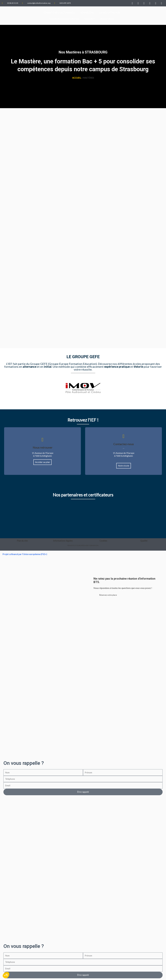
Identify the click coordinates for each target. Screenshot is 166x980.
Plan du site (22, 541)
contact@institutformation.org (124, 448)
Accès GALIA (107, 19)
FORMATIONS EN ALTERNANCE (59, 13)
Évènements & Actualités (64, 19)
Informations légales (63, 541)
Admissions (87, 13)
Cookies (103, 541)
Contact (90, 19)
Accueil (77, 78)
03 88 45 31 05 (124, 448)
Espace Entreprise (110, 13)
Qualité (144, 541)
